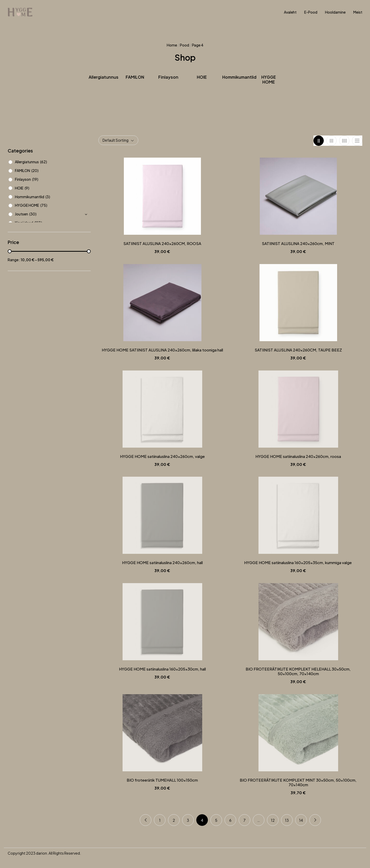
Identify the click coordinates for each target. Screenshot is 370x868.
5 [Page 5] (216, 820)
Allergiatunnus (104, 77)
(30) (33, 214)
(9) (27, 188)
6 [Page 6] (230, 820)
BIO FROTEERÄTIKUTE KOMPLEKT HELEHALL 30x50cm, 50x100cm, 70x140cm (298, 671)
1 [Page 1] (160, 820)
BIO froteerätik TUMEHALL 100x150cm (162, 780)
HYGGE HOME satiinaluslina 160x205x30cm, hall (162, 669)
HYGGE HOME (269, 80)
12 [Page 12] (273, 820)
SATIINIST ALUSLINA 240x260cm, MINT (298, 243)
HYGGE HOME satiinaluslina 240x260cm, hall (162, 563)
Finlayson (168, 77)
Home (172, 45)
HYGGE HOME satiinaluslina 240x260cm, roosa (298, 456)
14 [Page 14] (301, 820)
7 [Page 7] (244, 820)
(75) (44, 205)
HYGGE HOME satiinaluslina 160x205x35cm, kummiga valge (298, 563)
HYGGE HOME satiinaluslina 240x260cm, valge (162, 456)
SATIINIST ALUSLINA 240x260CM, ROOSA (162, 243)
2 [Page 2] (174, 820)
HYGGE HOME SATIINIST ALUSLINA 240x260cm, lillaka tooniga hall (162, 350)
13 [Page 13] (287, 820)
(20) (35, 170)
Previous (146, 820)
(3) (48, 197)
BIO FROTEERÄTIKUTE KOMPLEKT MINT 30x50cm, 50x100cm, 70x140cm (298, 782)
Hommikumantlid (239, 77)
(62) (44, 162)
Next (315, 820)
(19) (35, 179)
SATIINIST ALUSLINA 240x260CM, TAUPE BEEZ (298, 350)
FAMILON (135, 77)
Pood (184, 45)
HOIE (202, 77)
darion (41, 853)
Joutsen (21, 214)
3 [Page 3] (188, 820)
